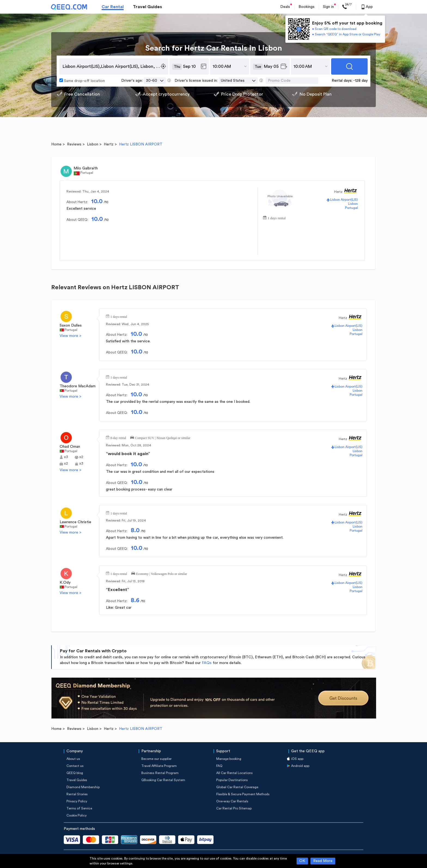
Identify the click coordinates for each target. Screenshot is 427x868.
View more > (71, 336)
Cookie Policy (77, 815)
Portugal (351, 208)
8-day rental (118, 437)
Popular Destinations (232, 780)
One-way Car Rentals (232, 801)
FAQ (219, 766)
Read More (323, 861)
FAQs (207, 663)
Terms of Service (79, 808)
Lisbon (93, 144)
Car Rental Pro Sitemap (234, 808)
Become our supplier (156, 759)
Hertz (109, 144)
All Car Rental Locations (234, 773)
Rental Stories (77, 794)
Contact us (75, 766)
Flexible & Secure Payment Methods (243, 794)
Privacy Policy (77, 801)
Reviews (74, 144)
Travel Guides (147, 7)
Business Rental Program (160, 773)
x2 (81, 457)
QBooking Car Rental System (163, 780)
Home (56, 144)
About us (73, 759)
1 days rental (277, 217)
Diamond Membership (83, 787)
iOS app (297, 759)
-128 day (360, 81)
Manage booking (229, 759)
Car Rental (113, 7)
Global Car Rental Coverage (237, 787)
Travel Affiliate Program (159, 766)
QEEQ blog (75, 773)
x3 (66, 457)
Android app (300, 766)
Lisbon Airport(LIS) (344, 200)
